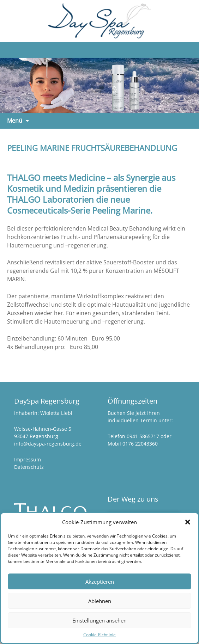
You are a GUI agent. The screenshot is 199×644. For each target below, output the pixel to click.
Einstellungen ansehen (99, 620)
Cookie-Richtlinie (99, 635)
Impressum (28, 459)
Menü (15, 121)
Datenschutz (29, 467)
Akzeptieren (100, 582)
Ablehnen (100, 601)
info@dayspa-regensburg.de (48, 444)
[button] (188, 522)
